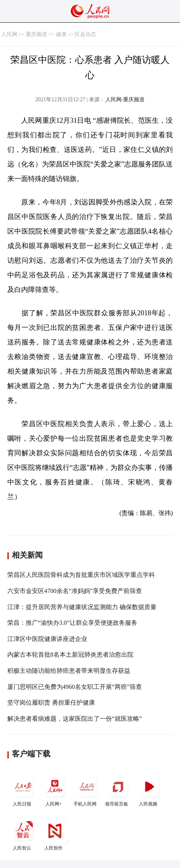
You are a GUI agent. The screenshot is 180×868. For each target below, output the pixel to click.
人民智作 (55, 834)
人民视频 (149, 790)
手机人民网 (86, 790)
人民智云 (23, 834)
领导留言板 (118, 790)
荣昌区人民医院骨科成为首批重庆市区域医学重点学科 (81, 575)
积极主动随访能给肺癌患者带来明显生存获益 (69, 671)
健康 (61, 34)
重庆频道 (37, 34)
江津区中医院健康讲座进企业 (47, 639)
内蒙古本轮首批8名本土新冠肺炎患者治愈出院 (70, 655)
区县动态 (85, 34)
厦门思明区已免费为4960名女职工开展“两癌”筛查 (75, 687)
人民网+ (55, 790)
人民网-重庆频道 (125, 100)
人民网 (9, 34)
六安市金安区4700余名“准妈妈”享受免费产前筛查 (75, 591)
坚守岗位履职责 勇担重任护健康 (51, 702)
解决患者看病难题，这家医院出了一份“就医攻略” (75, 719)
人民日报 (23, 790)
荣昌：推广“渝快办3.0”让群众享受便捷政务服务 (72, 623)
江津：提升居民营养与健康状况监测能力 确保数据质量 (82, 607)
